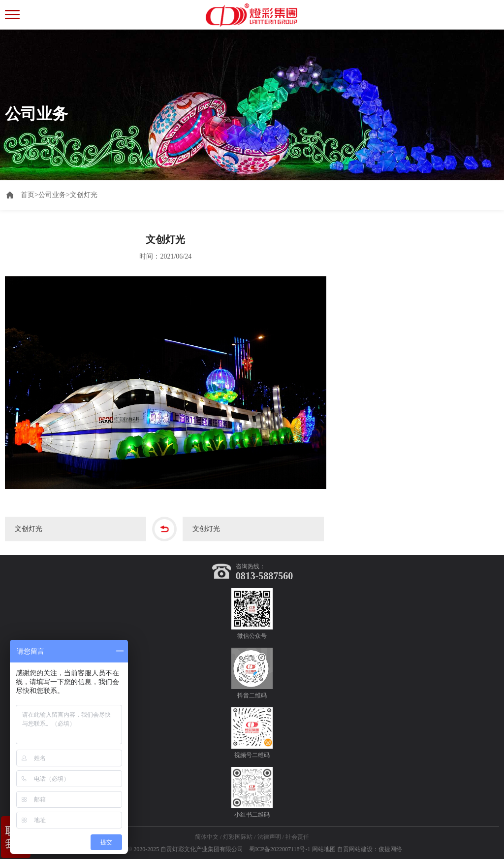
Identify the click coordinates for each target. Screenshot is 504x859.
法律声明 (269, 837)
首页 (30, 195)
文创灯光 (84, 195)
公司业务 (52, 195)
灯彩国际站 (238, 837)
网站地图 (324, 849)
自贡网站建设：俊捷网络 (370, 849)
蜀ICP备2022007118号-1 (280, 849)
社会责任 (297, 837)
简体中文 (207, 837)
